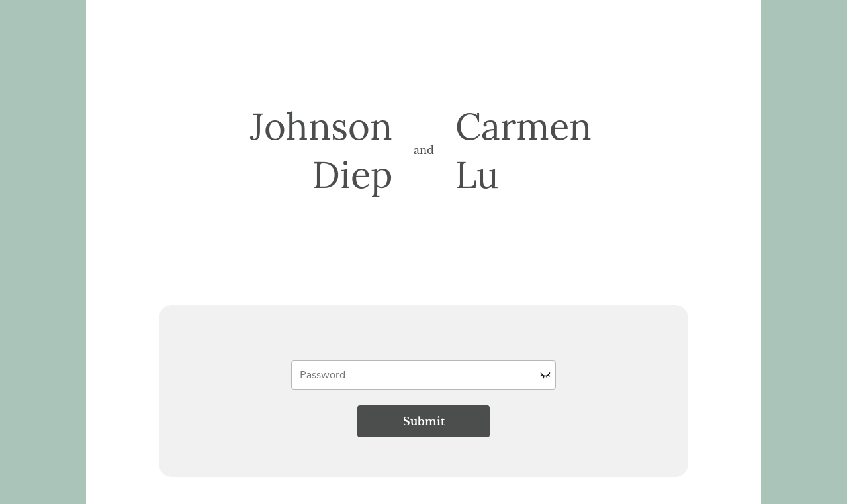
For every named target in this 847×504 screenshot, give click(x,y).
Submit (424, 421)
